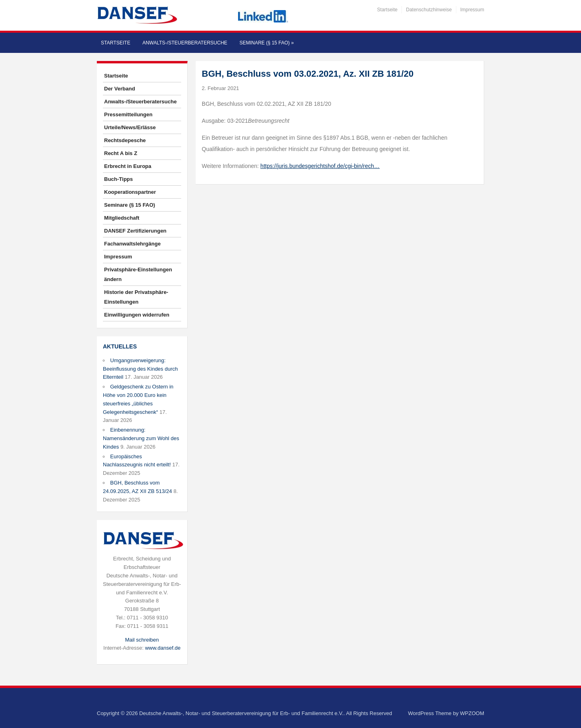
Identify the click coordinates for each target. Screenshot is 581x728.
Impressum (472, 10)
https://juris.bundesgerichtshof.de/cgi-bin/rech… (320, 166)
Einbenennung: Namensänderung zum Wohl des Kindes (141, 438)
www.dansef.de (163, 648)
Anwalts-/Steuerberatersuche (185, 43)
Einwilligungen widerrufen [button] (137, 315)
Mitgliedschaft (122, 218)
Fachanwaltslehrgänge (132, 244)
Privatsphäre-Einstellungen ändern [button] (138, 274)
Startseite (388, 10)
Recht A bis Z (121, 153)
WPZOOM (472, 713)
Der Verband (120, 89)
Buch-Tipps (118, 179)
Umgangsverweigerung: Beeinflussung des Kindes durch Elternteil (140, 369)
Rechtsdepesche (125, 140)
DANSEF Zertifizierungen (135, 231)
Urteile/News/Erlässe (130, 127)
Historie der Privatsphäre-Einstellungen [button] (136, 297)
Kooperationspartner (130, 192)
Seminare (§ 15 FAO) (266, 43)
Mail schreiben (142, 640)
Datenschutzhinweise (429, 10)
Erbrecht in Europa (128, 166)
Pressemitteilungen (128, 114)
